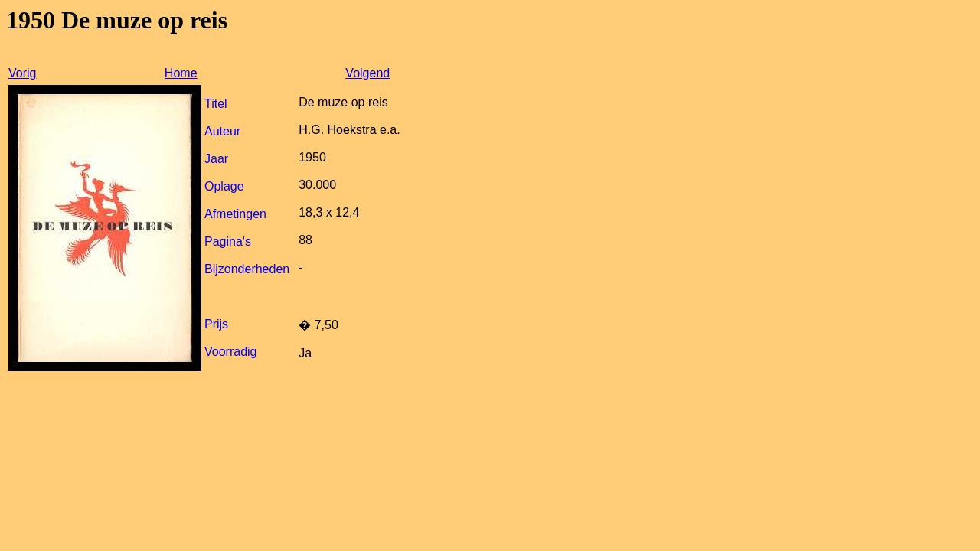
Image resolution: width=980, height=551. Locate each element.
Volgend (367, 73)
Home (181, 73)
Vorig (22, 73)
